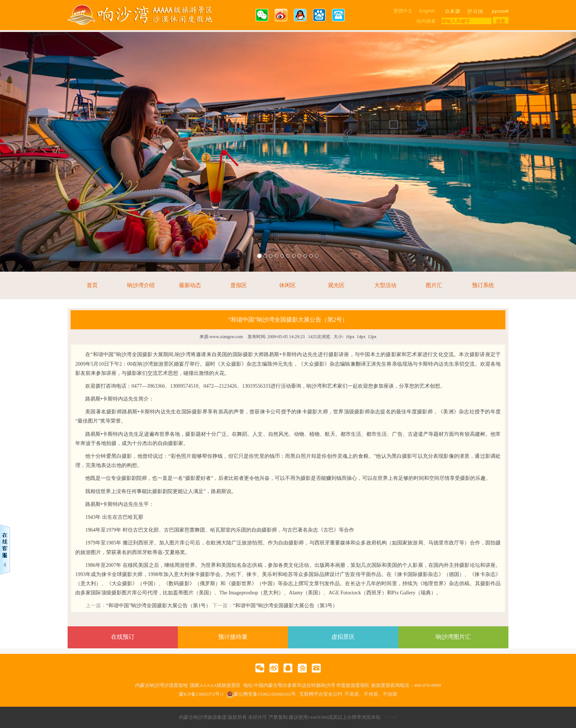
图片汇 (434, 285)
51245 (391, 717)
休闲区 (287, 285)
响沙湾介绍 (141, 285)
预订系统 (483, 285)
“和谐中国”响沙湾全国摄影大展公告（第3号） (285, 606)
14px (361, 337)
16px (350, 337)
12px (372, 337)
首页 (92, 285)
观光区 (336, 285)
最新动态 (190, 285)
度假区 (239, 285)
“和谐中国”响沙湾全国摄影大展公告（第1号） (159, 606)
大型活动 (385, 285)
